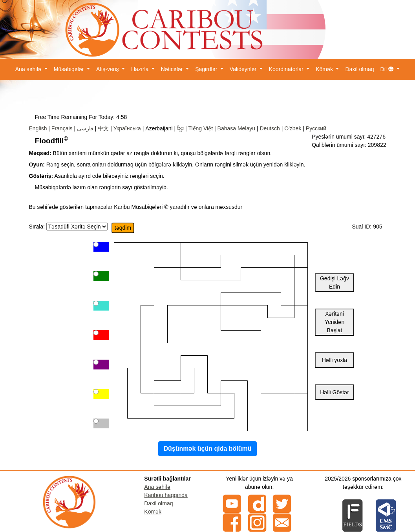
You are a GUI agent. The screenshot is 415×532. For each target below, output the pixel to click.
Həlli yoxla (335, 360)
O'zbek (293, 128)
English (38, 128)
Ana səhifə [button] (29, 69)
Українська (127, 128)
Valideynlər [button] (244, 69)
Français (62, 128)
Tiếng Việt (200, 128)
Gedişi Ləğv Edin (335, 282)
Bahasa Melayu (237, 128)
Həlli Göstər (335, 392)
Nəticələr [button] (173, 69)
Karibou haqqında (166, 495)
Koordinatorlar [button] (287, 69)
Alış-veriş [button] (108, 69)
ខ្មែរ (180, 128)
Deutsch (270, 128)
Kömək (153, 512)
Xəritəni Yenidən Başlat (335, 322)
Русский (316, 128)
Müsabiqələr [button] (70, 69)
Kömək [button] (325, 69)
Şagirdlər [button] (207, 69)
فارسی (85, 128)
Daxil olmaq (359, 69)
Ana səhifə (157, 487)
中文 (103, 128)
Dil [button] (388, 69)
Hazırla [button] (141, 69)
